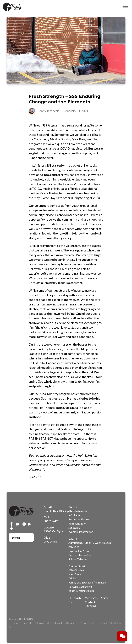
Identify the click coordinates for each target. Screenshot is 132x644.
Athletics (74, 547)
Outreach (75, 598)
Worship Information (81, 532)
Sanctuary (74, 528)
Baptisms (90, 606)
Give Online (51, 541)
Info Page (74, 515)
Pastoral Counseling (80, 586)
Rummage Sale (77, 523)
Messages (91, 598)
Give (71, 602)
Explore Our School (80, 551)
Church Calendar (78, 511)
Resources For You (79, 519)
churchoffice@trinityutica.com (62, 511)
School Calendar (78, 559)
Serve (105, 598)
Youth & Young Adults (81, 591)
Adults (72, 578)
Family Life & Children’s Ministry (87, 582)
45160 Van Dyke (53, 531)
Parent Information (80, 555)
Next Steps (75, 574)
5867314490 (51, 521)
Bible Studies (76, 570)
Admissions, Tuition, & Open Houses (90, 543)
